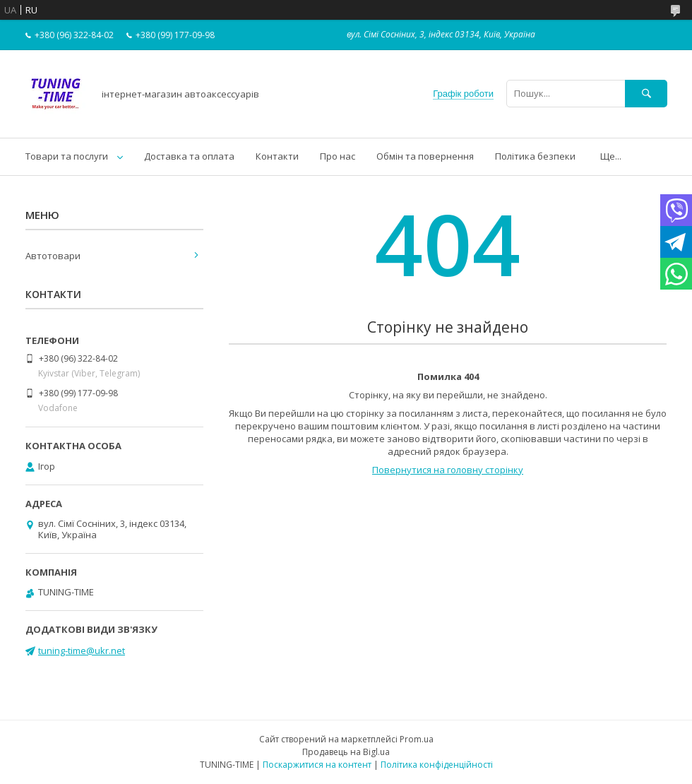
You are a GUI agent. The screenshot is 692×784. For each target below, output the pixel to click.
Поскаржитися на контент (317, 765)
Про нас (338, 156)
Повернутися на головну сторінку (448, 470)
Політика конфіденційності (437, 765)
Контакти (277, 156)
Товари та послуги (67, 156)
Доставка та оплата (189, 156)
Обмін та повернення (425, 156)
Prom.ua (417, 739)
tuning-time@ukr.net (82, 651)
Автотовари (53, 256)
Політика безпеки (535, 156)
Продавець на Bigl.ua (346, 752)
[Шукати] (646, 94)
